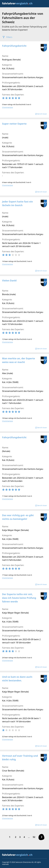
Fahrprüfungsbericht (14, 46)
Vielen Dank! (9, 280)
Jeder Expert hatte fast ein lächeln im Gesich (17, 203)
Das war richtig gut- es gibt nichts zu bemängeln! (18, 517)
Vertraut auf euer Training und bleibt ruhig (20, 758)
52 (34, 837)
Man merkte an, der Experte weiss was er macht (18, 360)
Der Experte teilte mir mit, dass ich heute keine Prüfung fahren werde (19, 598)
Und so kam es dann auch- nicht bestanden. (17, 679)
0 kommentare (8, 107)
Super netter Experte (14, 124)
